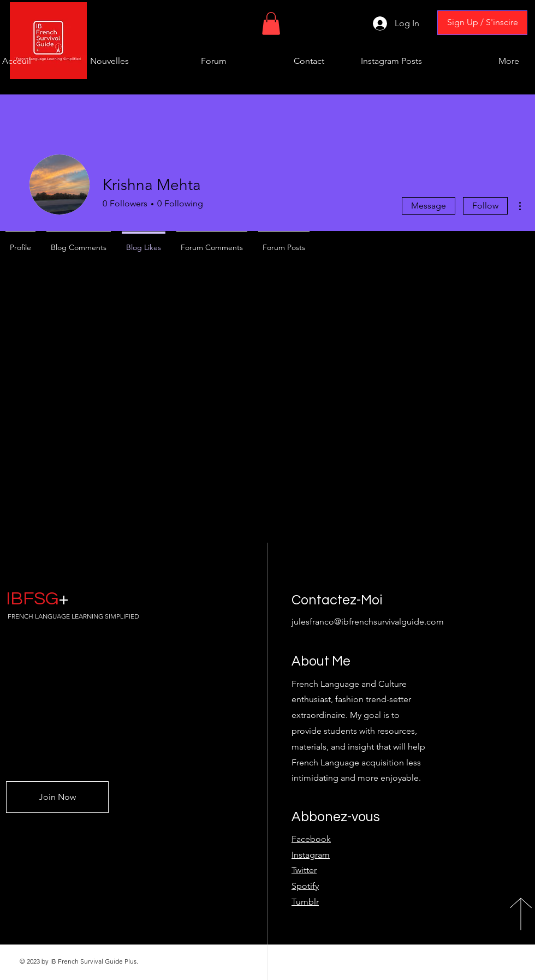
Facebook (311, 839)
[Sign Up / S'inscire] (482, 23)
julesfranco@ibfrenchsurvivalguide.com (368, 622)
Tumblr (305, 902)
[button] (271, 23)
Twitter (304, 870)
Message (429, 206)
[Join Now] (57, 797)
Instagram (311, 855)
